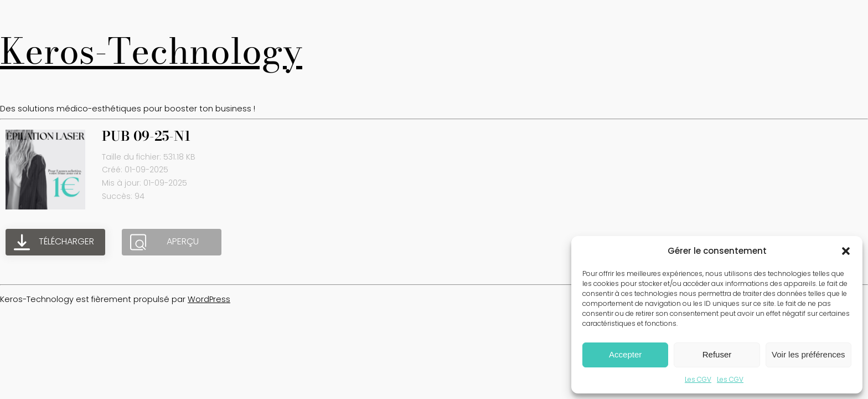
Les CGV (698, 379)
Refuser (717, 354)
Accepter (625, 354)
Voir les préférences (808, 354)
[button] (846, 251)
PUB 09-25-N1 (146, 136)
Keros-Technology (151, 51)
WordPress (209, 299)
